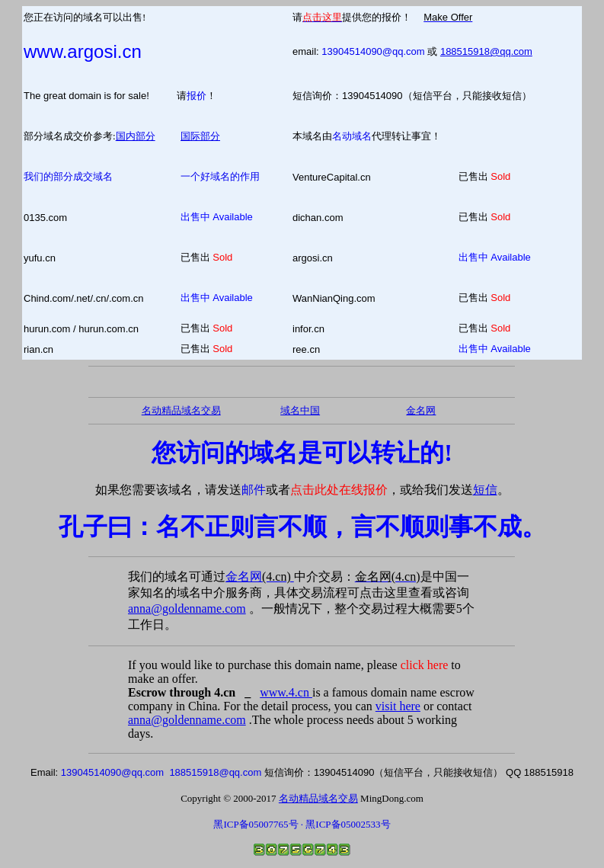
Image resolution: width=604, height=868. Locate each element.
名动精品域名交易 (181, 410)
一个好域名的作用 (220, 176)
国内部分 (136, 136)
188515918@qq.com (486, 51)
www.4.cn (286, 692)
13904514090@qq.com (373, 51)
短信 (485, 490)
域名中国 (300, 410)
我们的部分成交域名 (68, 176)
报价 (197, 96)
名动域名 (352, 136)
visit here (398, 706)
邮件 (254, 490)
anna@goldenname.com (187, 609)
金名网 (260, 577)
